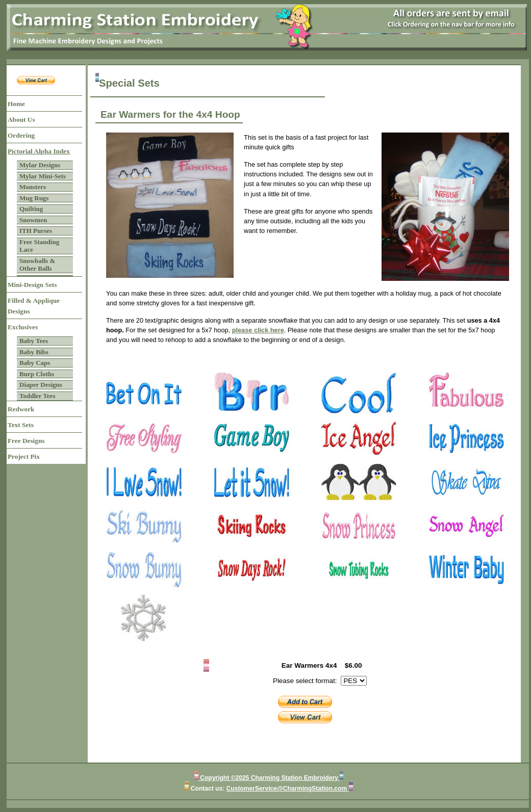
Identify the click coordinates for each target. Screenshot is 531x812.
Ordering (21, 135)
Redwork (21, 409)
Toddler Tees (37, 396)
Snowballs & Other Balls (37, 265)
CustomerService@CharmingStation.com (288, 789)
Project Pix (24, 456)
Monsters (33, 187)
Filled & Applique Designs (34, 306)
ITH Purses (36, 231)
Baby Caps (35, 363)
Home (16, 104)
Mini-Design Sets (32, 285)
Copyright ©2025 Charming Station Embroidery (269, 778)
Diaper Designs (41, 385)
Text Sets (21, 425)
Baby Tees (34, 341)
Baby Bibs (34, 352)
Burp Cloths (37, 374)
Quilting (31, 209)
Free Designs (26, 441)
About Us (21, 120)
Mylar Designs (40, 165)
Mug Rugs (34, 198)
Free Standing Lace (39, 246)
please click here (258, 330)
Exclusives (23, 327)
